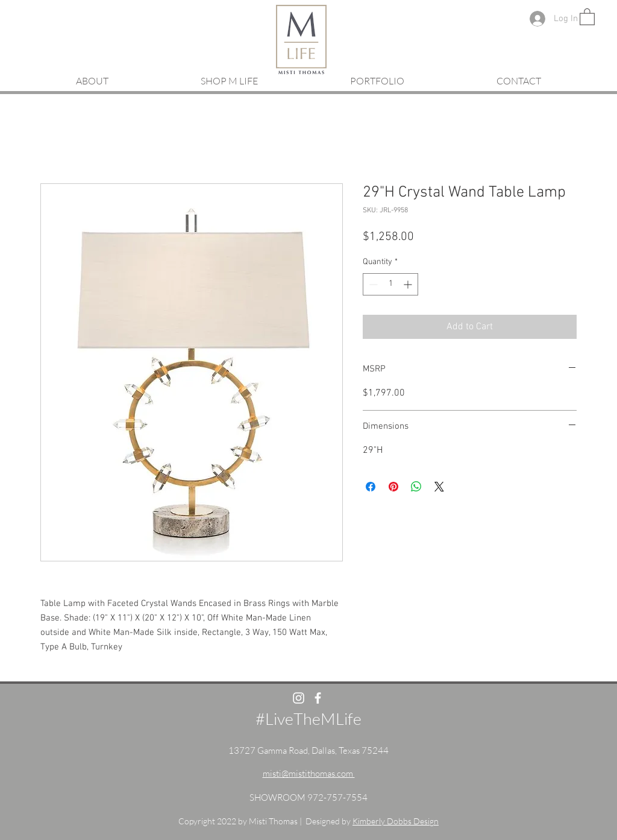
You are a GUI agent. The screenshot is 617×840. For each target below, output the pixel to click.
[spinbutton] (390, 284)
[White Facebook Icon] (318, 698)
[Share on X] (439, 487)
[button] (587, 16)
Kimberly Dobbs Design (396, 821)
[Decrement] (372, 284)
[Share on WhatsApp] (416, 487)
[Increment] (409, 284)
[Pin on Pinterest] (393, 487)
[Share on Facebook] (371, 487)
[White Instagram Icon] (299, 698)
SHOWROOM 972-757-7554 (308, 797)
